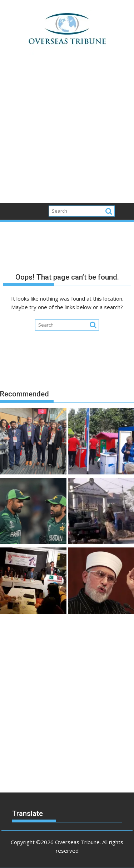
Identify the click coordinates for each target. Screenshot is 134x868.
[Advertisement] (67, 133)
